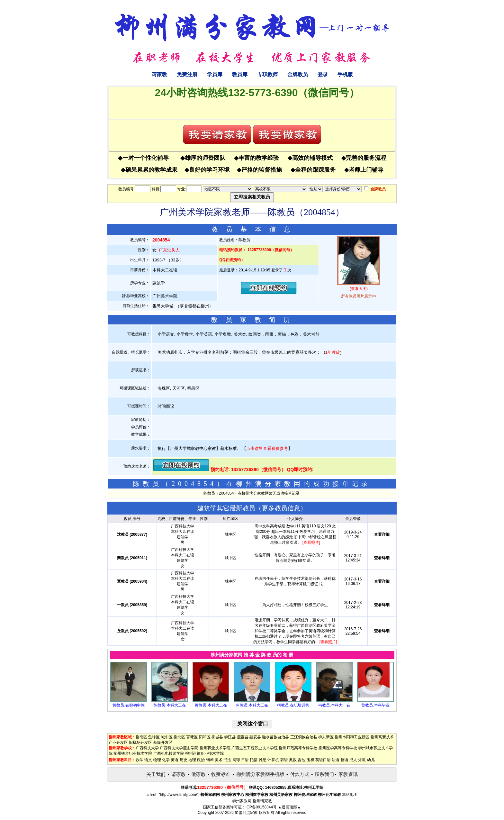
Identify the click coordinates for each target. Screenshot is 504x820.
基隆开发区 (163, 743)
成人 (353, 760)
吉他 (301, 760)
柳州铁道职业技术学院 (133, 753)
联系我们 (324, 774)
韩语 (284, 760)
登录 (323, 74)
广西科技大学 (147, 748)
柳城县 (217, 737)
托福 (254, 760)
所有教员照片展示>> (359, 296)
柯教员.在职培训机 (293, 705)
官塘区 (192, 737)
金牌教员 (298, 74)
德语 (345, 760)
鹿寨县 (243, 737)
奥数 (293, 760)
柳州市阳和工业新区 (352, 737)
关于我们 (156, 774)
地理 (192, 760)
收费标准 (221, 774)
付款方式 (300, 774)
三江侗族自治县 (304, 737)
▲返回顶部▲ (289, 807)
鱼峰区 (154, 737)
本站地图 (350, 795)
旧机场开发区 (140, 743)
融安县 (255, 737)
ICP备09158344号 (261, 807)
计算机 (273, 760)
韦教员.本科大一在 (334, 705)
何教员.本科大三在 (252, 705)
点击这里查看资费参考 (267, 448)
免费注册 (187, 74)
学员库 (215, 74)
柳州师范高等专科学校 (298, 748)
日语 (245, 760)
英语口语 (323, 760)
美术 (219, 760)
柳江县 (230, 737)
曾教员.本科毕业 (375, 705)
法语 (336, 760)
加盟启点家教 (246, 813)
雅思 (263, 760)
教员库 (240, 74)
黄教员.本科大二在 (211, 705)
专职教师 (267, 74)
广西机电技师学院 (169, 753)
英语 (175, 760)
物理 (157, 760)
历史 (184, 760)
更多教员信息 (281, 508)
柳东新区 (326, 737)
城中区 (167, 737)
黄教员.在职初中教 (128, 705)
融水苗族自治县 (275, 737)
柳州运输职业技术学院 (204, 753)
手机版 (345, 74)
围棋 (310, 760)
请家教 (159, 74)
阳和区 (205, 737)
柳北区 (179, 737)
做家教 (198, 774)
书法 (227, 760)
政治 (201, 760)
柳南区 (141, 737)
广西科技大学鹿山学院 (179, 748)
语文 (148, 760)
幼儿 (371, 760)
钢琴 (210, 760)
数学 (139, 760)
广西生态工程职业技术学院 (255, 748)
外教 (362, 760)
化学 (166, 760)
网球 (236, 760)
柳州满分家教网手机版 (260, 774)
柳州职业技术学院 (215, 748)
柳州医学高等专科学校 (338, 748)
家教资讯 (348, 774)
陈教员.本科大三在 (170, 705)
